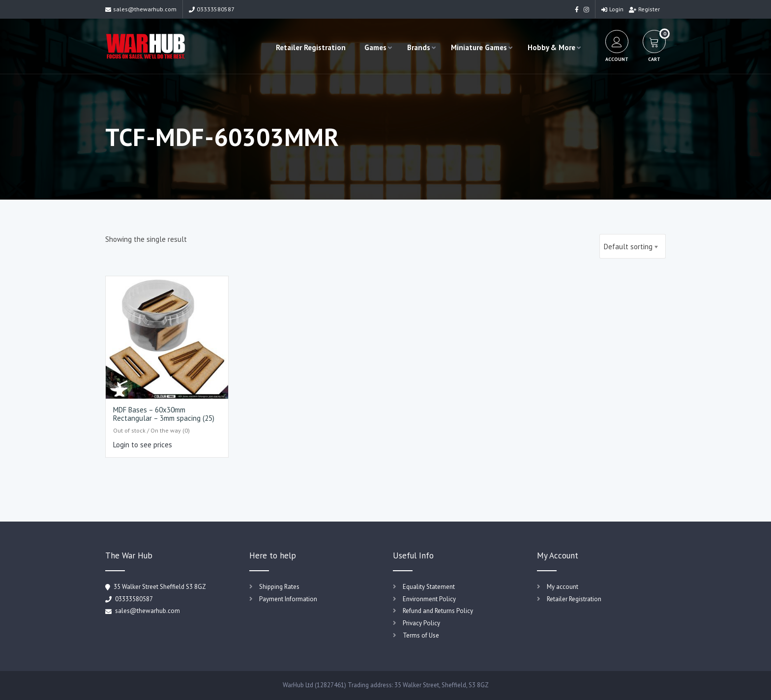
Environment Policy (429, 599)
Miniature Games (479, 47)
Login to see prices (143, 445)
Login (612, 9)
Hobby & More (551, 47)
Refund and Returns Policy (438, 611)
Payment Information (288, 599)
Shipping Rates (279, 587)
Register (644, 9)
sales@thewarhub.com (141, 9)
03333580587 (212, 9)
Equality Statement (429, 587)
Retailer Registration (311, 47)
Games (375, 47)
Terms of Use (421, 635)
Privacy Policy (421, 623)
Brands (419, 47)
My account (563, 587)
